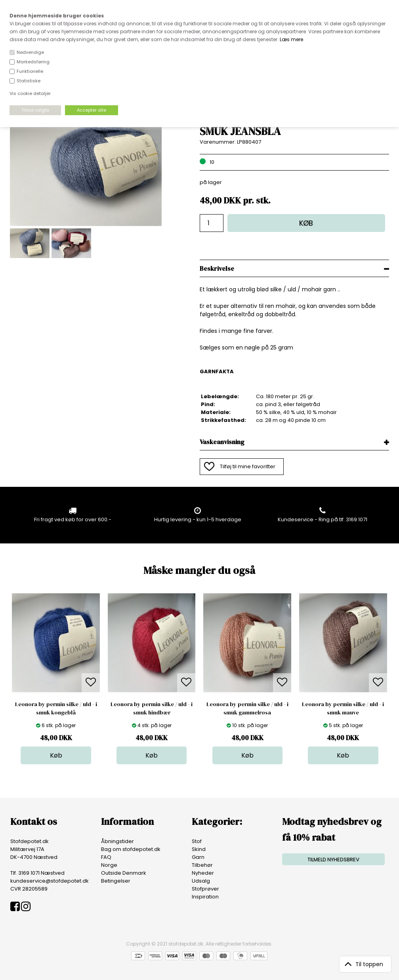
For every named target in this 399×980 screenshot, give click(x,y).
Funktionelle (30, 71)
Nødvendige (30, 52)
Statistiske (29, 81)
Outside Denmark (124, 873)
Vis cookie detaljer (30, 93)
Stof (197, 841)
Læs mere (291, 39)
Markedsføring (33, 62)
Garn (198, 857)
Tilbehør (202, 865)
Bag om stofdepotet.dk (131, 849)
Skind (199, 849)
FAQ (106, 857)
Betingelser (116, 881)
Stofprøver (205, 889)
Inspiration (205, 897)
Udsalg (201, 881)
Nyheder (203, 873)
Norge (109, 865)
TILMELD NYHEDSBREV (333, 859)
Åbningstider (117, 841)
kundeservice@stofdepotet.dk (50, 881)
